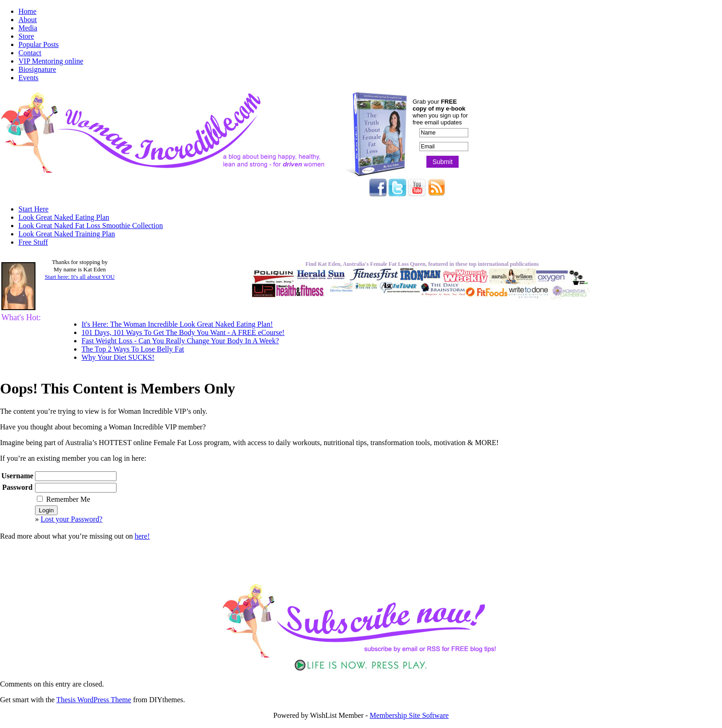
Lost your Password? (71, 519)
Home (27, 11)
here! (142, 536)
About (28, 20)
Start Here (33, 209)
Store (26, 36)
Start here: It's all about (80, 277)
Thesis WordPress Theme (94, 700)
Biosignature (37, 69)
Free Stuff (33, 242)
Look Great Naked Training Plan (67, 234)
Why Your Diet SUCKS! (118, 357)
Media (28, 28)
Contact (30, 53)
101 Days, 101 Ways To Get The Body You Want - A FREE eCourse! (183, 332)
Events (29, 78)
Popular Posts (39, 44)
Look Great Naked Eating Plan (64, 217)
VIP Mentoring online (51, 61)
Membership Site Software (409, 715)
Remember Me (64, 499)
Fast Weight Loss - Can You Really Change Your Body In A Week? (180, 341)
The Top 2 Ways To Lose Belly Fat (133, 349)
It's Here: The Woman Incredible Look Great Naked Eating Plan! (177, 324)
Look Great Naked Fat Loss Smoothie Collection (91, 226)
